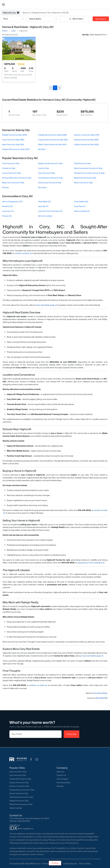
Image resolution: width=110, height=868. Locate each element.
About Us (60, 772)
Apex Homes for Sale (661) (13, 144)
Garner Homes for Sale (19, 793)
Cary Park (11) (80, 206)
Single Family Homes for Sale (50, 163)
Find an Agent (62, 779)
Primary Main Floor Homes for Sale (17, 178)
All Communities (46, 216)
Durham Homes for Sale (19, 786)
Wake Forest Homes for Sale (21, 804)
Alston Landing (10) (82, 211)
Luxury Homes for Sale (12, 173)
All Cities (43, 149)
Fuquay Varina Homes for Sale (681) (53, 140)
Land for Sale (44, 168)
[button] (3, 5)
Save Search (101, 19)
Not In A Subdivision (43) (12, 201)
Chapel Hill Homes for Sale (20, 779)
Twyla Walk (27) (45, 201)
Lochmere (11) (8, 211)
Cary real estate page (47, 305)
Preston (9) (7, 216)
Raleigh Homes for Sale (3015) (15, 135)
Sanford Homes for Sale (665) (86, 140)
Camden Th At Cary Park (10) (50, 211)
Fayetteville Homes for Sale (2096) (52, 135)
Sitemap (60, 786)
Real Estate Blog (63, 783)
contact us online (23, 253)
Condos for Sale (9, 168)
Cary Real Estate (100, 693)
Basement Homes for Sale (13, 183)
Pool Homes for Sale (47, 173)
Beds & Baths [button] (43, 19)
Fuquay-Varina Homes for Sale (22, 790)
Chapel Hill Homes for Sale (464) (16, 149)
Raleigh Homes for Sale (19, 801)
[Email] (35, 734)
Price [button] (14, 19)
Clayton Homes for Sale (19, 783)
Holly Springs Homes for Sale (21, 797)
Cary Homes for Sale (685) (13, 140)
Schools (5, 187)
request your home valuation (91, 563)
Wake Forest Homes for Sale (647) (52, 144)
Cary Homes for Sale (11, 163)
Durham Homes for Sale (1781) (87, 135)
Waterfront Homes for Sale (85, 178)
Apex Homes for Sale (18, 772)
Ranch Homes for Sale (83, 183)
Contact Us (61, 775)
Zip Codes (42, 187)
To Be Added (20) (81, 201)
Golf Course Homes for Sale (50, 183)
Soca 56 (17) (43, 206)
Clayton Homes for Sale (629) (86, 144)
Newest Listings (16, 808)
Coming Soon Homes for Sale (50, 178)
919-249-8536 (102, 698)
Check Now (72, 734)
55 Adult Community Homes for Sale (89, 173)
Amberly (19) (7, 206)
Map (55, 863)
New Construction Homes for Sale (88, 168)
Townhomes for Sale (82, 163)
